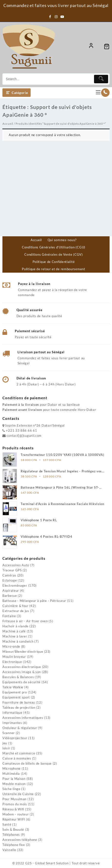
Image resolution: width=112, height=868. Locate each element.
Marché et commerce (19, 753)
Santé (7, 824)
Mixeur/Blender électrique (23, 652)
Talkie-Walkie (13, 687)
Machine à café (14, 631)
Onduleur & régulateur (20, 728)
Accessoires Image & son (22, 672)
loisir (6, 748)
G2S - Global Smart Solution (47, 863)
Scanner (9, 733)
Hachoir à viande (15, 626)
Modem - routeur (16, 814)
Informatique (12, 713)
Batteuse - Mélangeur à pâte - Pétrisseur (34, 601)
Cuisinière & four (15, 606)
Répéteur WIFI (14, 819)
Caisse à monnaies (17, 758)
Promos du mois (15, 804)
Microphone (12, 768)
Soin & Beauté (13, 830)
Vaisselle (9, 850)
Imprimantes (12, 723)
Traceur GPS (12, 570)
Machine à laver (15, 636)
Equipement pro (15, 692)
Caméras (9, 575)
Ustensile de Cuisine (18, 794)
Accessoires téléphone (20, 840)
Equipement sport (16, 697)
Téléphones (11, 835)
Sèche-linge (11, 789)
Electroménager (15, 585)
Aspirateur (11, 591)
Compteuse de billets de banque (27, 763)
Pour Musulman (14, 799)
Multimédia (11, 774)
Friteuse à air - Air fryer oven (25, 621)
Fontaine (9, 616)
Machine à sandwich (18, 641)
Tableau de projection (19, 707)
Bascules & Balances (18, 677)
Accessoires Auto (16, 565)
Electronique (12, 662)
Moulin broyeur (14, 657)
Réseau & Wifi (13, 809)
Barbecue (10, 596)
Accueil (8, 124)
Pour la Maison (14, 779)
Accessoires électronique (22, 667)
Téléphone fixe (14, 845)
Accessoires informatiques (23, 718)
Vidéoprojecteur (15, 738)
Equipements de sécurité (22, 682)
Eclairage (10, 580)
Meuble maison (14, 784)
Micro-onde (11, 646)
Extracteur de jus (16, 611)
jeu (5, 743)
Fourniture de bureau (19, 702)
